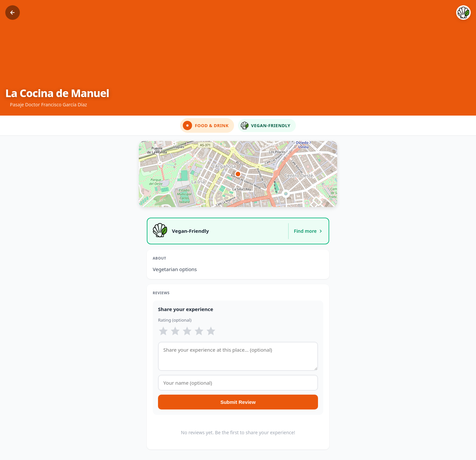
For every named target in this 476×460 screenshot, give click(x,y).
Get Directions (306, 196)
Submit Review (238, 402)
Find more (309, 231)
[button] (238, 174)
